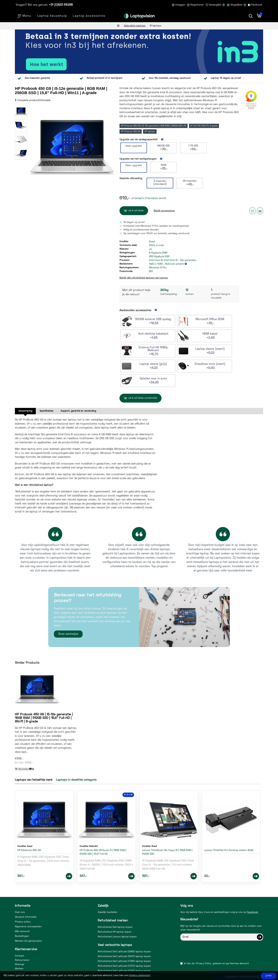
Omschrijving (25, 411)
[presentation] (205, 926)
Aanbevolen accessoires (135, 310)
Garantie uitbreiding (131, 178)
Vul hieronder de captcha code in (199, 917)
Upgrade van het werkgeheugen (138, 159)
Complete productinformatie (34, 100)
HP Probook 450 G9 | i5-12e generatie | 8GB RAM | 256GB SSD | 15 (154, 126)
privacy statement (140, 975)
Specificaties (46, 411)
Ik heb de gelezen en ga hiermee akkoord (215, 937)
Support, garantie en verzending (78, 411)
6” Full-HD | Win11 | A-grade (204, 126)
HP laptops (150, 132)
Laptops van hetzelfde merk (34, 754)
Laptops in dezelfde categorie (76, 754)
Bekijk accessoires (164, 211)
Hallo (270, 976)
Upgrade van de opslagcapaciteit (139, 140)
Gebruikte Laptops (135, 26)
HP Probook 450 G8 (131, 132)
